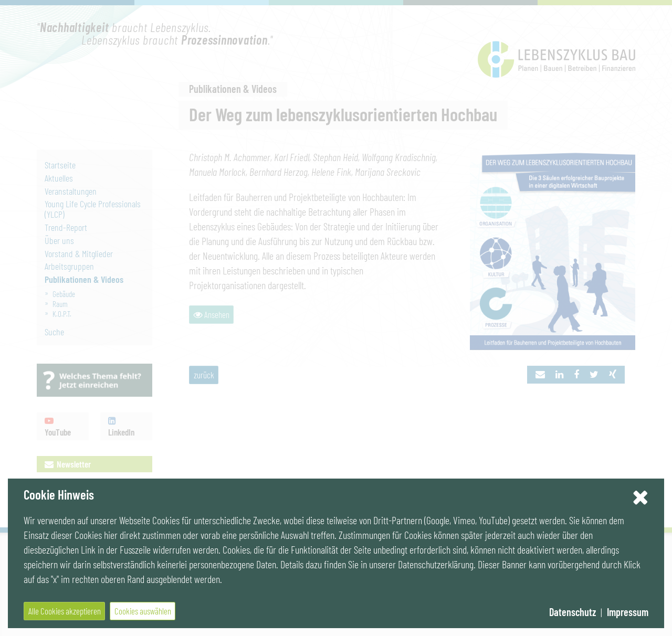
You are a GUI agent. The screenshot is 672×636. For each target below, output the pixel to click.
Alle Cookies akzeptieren (65, 611)
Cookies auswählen (143, 611)
